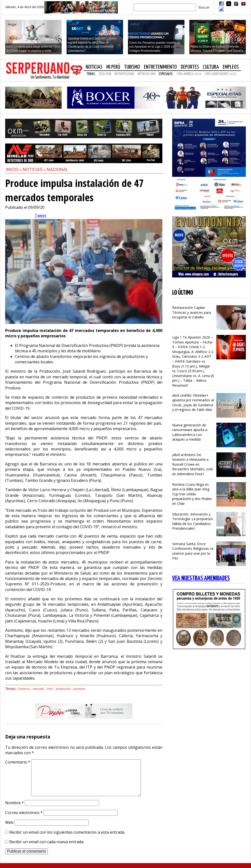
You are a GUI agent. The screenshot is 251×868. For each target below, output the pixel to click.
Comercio (23, 689)
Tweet (40, 215)
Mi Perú (113, 67)
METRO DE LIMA (147, 74)
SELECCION (105, 74)
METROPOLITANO (124, 74)
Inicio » (14, 169)
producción (63, 689)
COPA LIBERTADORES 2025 (221, 74)
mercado (38, 689)
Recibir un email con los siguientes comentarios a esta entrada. (67, 832)
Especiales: (166, 74)
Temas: (91, 74)
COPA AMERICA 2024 (189, 74)
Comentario (18, 762)
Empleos (231, 67)
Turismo (132, 67)
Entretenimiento (160, 67)
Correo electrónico (24, 813)
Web (9, 822)
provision (79, 689)
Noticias (94, 67)
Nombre (14, 803)
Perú (50, 689)
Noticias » (35, 169)
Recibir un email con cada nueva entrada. (47, 842)
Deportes (190, 67)
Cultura (211, 67)
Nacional (57, 169)
